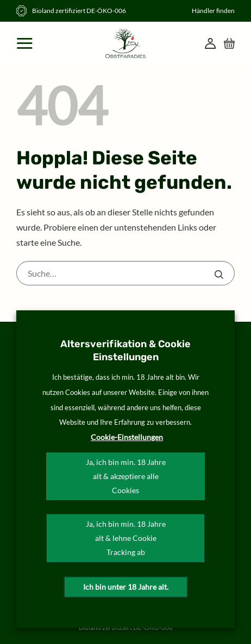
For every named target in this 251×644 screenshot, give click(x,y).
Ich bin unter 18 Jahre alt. (126, 587)
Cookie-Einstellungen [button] (127, 437)
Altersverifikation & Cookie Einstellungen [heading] (125, 350)
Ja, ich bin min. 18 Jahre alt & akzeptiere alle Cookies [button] (126, 476)
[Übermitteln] (219, 274)
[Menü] (26, 43)
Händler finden (213, 11)
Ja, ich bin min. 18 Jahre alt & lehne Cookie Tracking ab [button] (126, 538)
